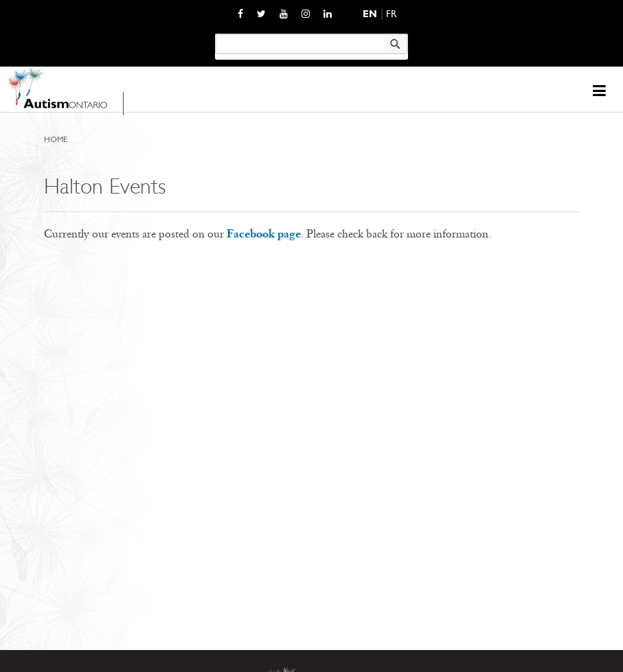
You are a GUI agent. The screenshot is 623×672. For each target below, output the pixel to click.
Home (56, 139)
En (370, 14)
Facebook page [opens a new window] (264, 234)
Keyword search (215, 33)
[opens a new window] (240, 13)
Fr (391, 14)
